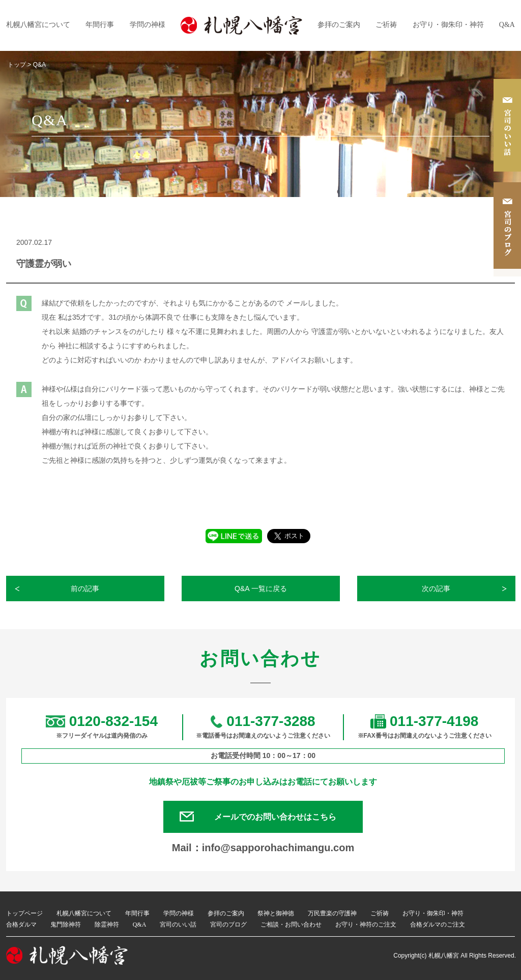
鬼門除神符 (66, 925)
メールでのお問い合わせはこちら (276, 817)
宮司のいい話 (178, 925)
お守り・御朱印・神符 (448, 25)
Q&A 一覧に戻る (261, 589)
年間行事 (100, 25)
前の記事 (85, 589)
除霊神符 (107, 925)
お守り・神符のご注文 (366, 925)
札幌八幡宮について (38, 25)
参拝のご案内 (339, 25)
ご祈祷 (386, 25)
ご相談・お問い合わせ (291, 925)
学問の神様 (148, 25)
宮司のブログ (228, 925)
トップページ (24, 914)
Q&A (507, 25)
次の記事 (437, 589)
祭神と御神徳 (276, 914)
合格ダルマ (21, 925)
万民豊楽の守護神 (332, 914)
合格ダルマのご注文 (438, 925)
